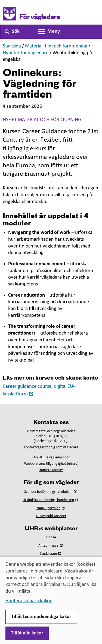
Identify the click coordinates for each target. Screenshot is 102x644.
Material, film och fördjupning (56, 46)
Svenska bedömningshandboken (51, 492)
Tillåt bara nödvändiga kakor (41, 617)
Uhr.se (51, 537)
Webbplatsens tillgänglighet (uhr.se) (51, 464)
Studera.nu (51, 554)
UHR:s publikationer (51, 516)
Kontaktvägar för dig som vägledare (51, 447)
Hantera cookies (51, 470)
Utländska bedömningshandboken (51, 500)
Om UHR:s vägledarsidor (51, 457)
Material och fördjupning (50, 120)
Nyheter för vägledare (26, 53)
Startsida (12, 46)
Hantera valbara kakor (29, 601)
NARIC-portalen (51, 508)
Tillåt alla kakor (27, 633)
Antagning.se (51, 546)
